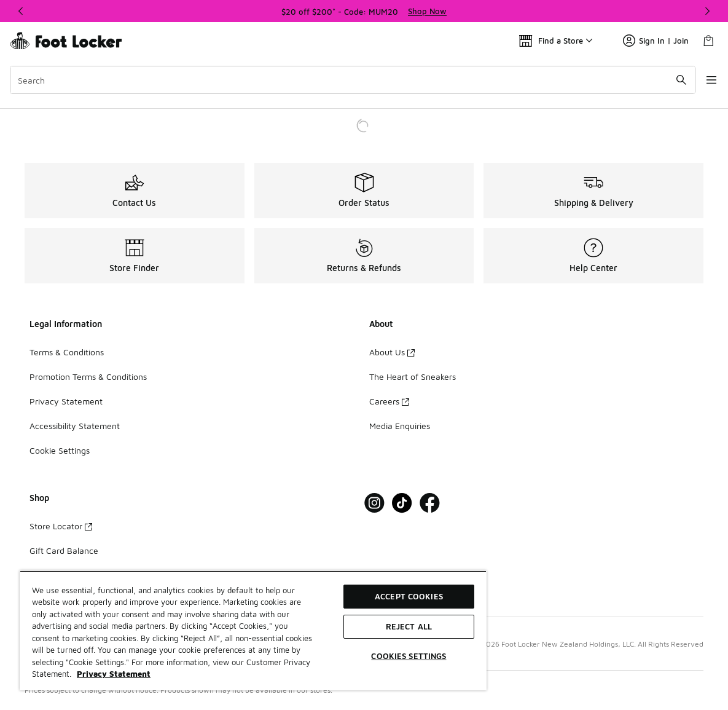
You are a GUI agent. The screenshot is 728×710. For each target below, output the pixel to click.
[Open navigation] (703, 80)
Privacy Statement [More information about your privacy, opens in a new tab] (114, 674)
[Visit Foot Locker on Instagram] (374, 503)
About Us (392, 352)
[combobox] (347, 80)
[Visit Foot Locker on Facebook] (430, 503)
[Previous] (21, 11)
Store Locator (61, 526)
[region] (364, 11)
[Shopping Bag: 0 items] (708, 41)
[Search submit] (670, 80)
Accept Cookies (409, 596)
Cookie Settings (60, 450)
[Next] (707, 11)
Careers (389, 401)
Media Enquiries (400, 426)
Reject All (409, 626)
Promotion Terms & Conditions (88, 377)
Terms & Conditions (67, 352)
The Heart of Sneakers (413, 377)
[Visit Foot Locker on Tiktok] (402, 503)
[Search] (347, 80)
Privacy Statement (66, 401)
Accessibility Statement (75, 426)
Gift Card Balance (64, 550)
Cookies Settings (409, 656)
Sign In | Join (656, 41)
